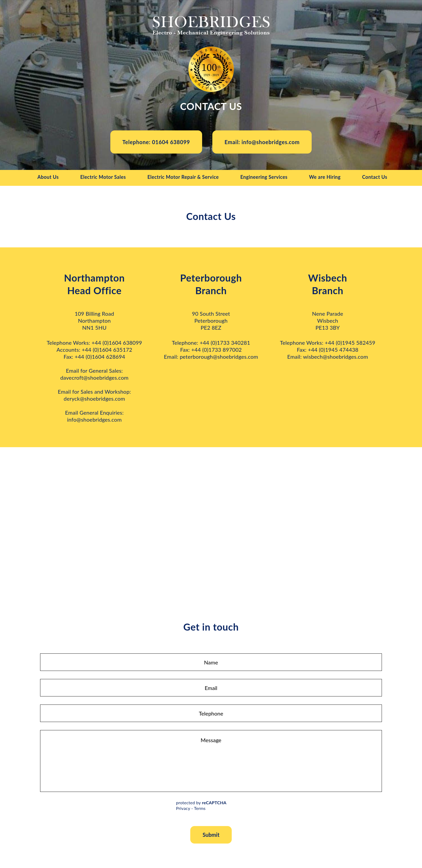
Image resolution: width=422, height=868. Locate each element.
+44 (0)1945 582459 (350, 343)
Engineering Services (264, 177)
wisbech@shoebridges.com (335, 357)
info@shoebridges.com (94, 420)
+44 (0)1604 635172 (107, 350)
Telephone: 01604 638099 (156, 142)
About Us (48, 177)
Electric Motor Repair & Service (183, 177)
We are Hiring (325, 177)
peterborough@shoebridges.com (219, 357)
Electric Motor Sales (103, 177)
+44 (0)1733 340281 (225, 343)
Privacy (183, 809)
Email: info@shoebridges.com (263, 142)
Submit (211, 835)
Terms (200, 809)
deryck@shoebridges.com (94, 399)
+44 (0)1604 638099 (117, 343)
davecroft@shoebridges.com (94, 378)
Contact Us (375, 177)
